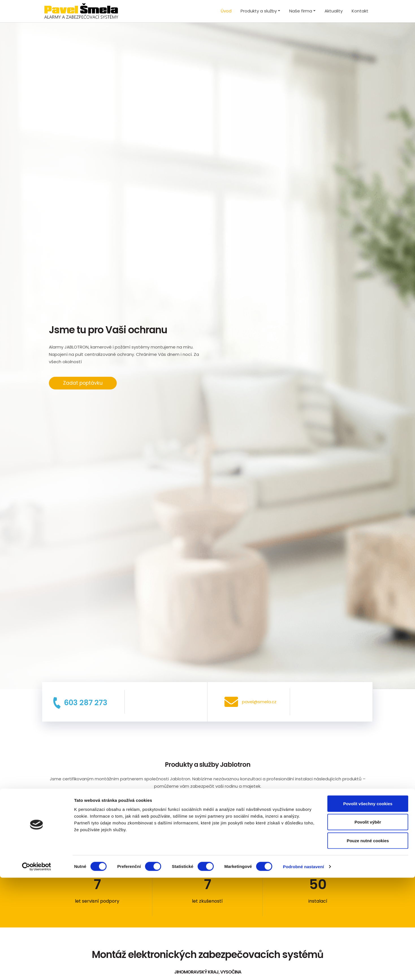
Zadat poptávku (83, 383)
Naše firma (301, 11)
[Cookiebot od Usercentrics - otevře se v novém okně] (37, 969)
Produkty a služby (259, 11)
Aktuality (334, 11)
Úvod (226, 11)
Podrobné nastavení (303, 969)
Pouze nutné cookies (368, 943)
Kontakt (360, 11)
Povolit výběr (368, 925)
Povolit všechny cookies (368, 906)
